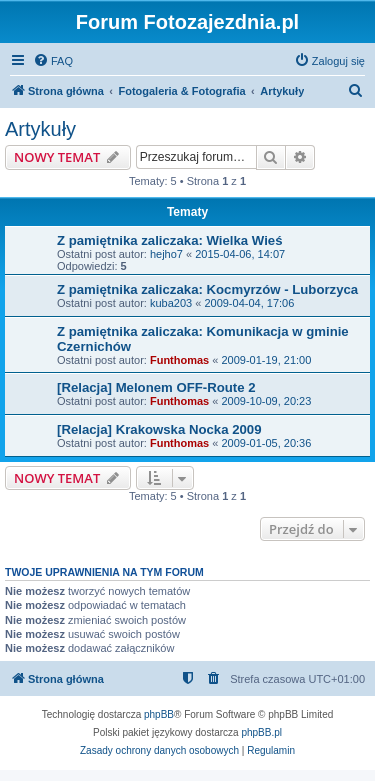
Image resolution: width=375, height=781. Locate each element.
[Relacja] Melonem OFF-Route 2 (156, 387)
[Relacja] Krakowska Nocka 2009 (159, 429)
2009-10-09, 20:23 (266, 401)
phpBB (159, 714)
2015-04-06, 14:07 (240, 254)
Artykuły (40, 129)
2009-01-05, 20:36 (266, 443)
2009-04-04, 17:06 (249, 303)
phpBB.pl (261, 732)
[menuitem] (53, 61)
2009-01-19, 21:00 (266, 360)
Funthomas (179, 360)
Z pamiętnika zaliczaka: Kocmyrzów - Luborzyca (207, 289)
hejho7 (166, 254)
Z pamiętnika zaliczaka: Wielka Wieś (170, 240)
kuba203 (171, 303)
